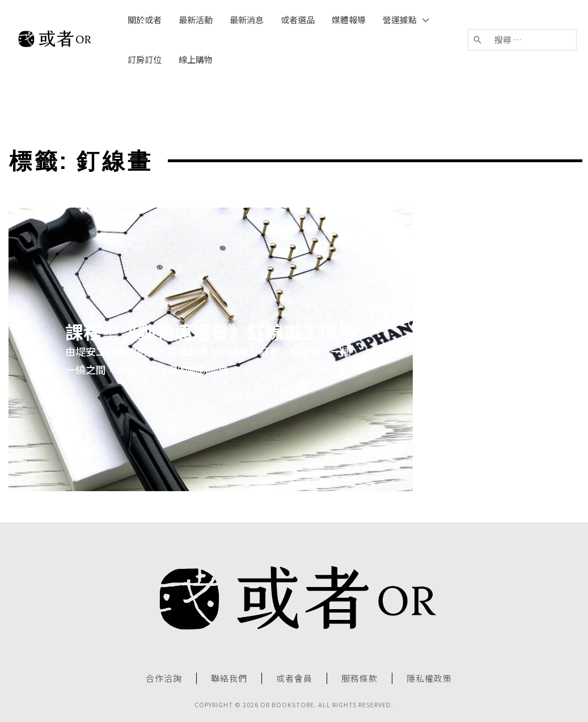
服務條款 (359, 678)
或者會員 (294, 678)
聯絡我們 (229, 678)
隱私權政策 (429, 678)
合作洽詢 (164, 678)
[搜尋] (478, 40)
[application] (423, 20)
